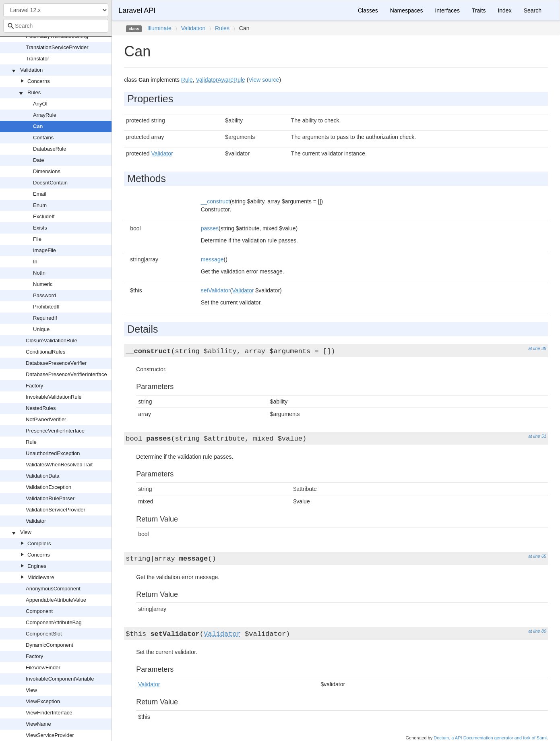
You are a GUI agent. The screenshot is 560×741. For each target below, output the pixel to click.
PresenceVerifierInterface (55, 431)
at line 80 (537, 631)
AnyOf (40, 104)
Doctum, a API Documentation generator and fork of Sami (490, 738)
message (212, 259)
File (37, 239)
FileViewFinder (43, 668)
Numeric (43, 284)
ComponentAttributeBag (54, 622)
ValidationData (43, 476)
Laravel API (137, 10)
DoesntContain (50, 183)
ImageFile (44, 250)
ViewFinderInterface (49, 713)
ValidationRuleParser (50, 498)
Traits (479, 10)
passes (210, 228)
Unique (41, 329)
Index (504, 10)
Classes (368, 10)
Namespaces (407, 10)
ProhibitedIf (46, 307)
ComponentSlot (44, 634)
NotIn (39, 273)
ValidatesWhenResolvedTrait (59, 465)
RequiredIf (45, 318)
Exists (40, 228)
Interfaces (447, 10)
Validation (31, 70)
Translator (37, 59)
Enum (40, 205)
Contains (43, 138)
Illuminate (159, 28)
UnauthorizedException (53, 453)
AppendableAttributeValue (56, 600)
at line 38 (537, 348)
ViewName (38, 724)
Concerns (39, 81)
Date (38, 160)
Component (39, 611)
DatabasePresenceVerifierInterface (66, 374)
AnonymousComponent (53, 589)
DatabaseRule (50, 149)
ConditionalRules (45, 352)
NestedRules (41, 408)
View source (264, 80)
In (35, 262)
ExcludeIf (44, 216)
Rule (31, 442)
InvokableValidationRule (54, 397)
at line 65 (537, 556)
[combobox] (56, 26)
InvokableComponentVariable (60, 679)
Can (38, 126)
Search (533, 10)
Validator (36, 521)
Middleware (41, 577)
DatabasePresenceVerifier (56, 363)
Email (40, 194)
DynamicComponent (50, 645)
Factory (34, 386)
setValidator (216, 290)
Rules (34, 92)
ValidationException (49, 487)
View (26, 532)
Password (44, 295)
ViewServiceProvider (50, 735)
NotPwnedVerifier (46, 419)
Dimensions (47, 171)
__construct (215, 201)
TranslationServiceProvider (57, 47)
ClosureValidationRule (52, 340)
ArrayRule (45, 115)
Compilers (39, 543)
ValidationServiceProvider (56, 510)
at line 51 (537, 436)
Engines (37, 566)
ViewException (43, 701)
